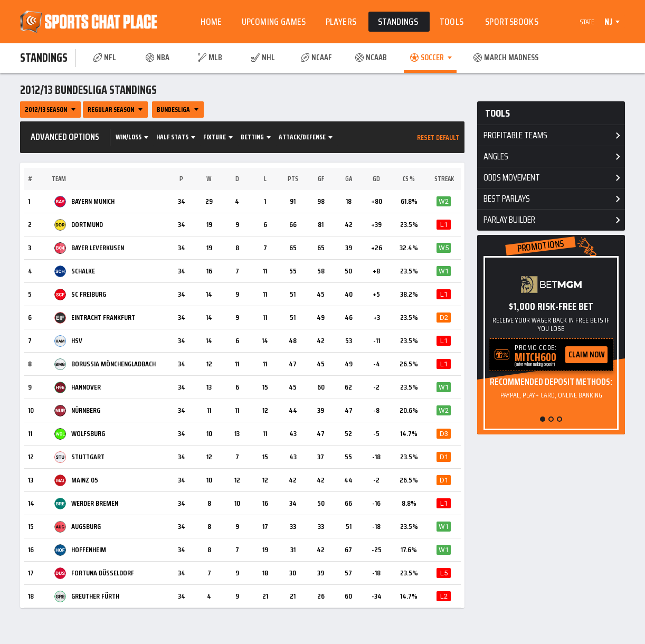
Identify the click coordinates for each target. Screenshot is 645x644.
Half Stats (172, 137)
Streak (444, 179)
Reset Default (438, 137)
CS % (409, 179)
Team (59, 179)
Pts (293, 179)
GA (349, 179)
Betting (252, 137)
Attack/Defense (302, 137)
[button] (543, 419)
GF (321, 179)
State (587, 22)
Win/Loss (129, 137)
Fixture (215, 137)
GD (376, 179)
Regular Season (111, 110)
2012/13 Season (46, 110)
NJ (608, 22)
